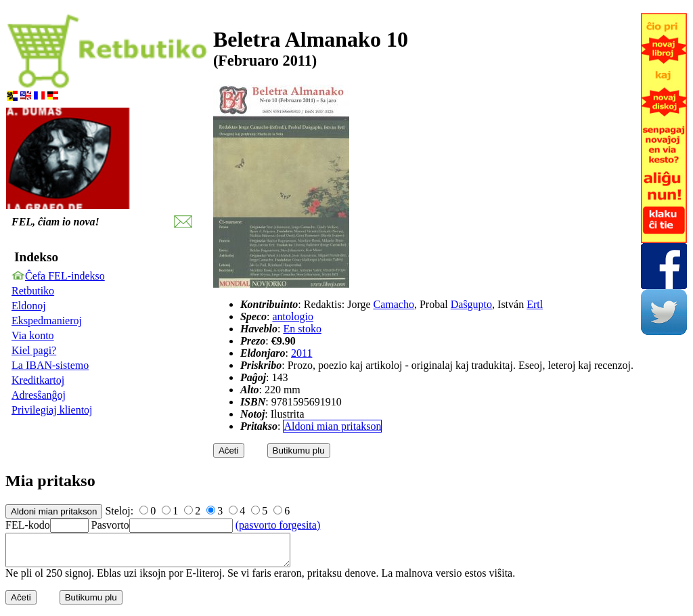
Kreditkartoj (38, 380)
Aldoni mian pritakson (332, 426)
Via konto (33, 335)
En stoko (302, 329)
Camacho (394, 304)
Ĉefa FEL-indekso (65, 276)
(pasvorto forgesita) (278, 525)
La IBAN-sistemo (50, 365)
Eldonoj (29, 306)
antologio (292, 316)
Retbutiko (33, 291)
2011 (301, 353)
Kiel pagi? (34, 350)
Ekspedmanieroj (47, 321)
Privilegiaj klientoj (52, 410)
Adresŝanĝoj (39, 395)
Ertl (535, 304)
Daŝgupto (471, 304)
